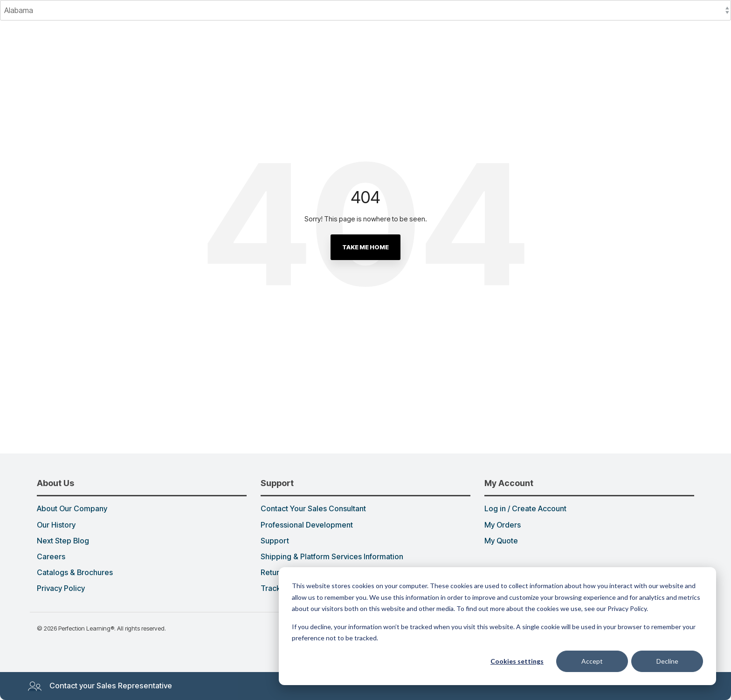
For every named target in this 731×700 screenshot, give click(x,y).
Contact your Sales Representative (100, 686)
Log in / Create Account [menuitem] (525, 509)
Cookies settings (517, 661)
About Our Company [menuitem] (72, 509)
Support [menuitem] (275, 541)
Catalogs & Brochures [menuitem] (75, 573)
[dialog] (497, 626)
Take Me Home (365, 247)
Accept (592, 661)
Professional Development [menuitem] (307, 525)
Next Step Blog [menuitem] (63, 541)
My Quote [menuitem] (501, 541)
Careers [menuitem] (51, 557)
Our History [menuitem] (56, 525)
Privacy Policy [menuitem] (61, 589)
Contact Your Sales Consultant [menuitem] (313, 509)
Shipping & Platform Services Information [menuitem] (332, 557)
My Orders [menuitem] (503, 525)
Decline (667, 661)
